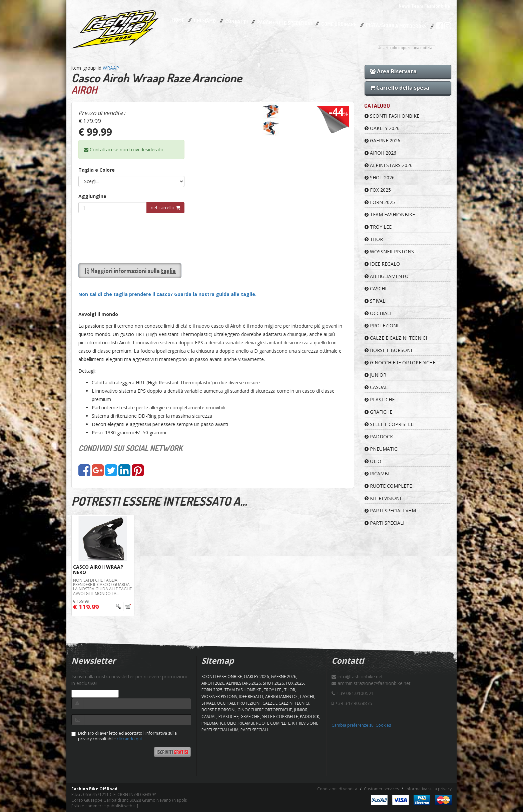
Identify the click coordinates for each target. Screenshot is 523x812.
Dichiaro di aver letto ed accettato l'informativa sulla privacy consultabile (124, 736)
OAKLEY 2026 (382, 128)
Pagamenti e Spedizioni (285, 23)
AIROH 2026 (380, 153)
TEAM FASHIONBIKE (390, 214)
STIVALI (376, 301)
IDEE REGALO (382, 264)
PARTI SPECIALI (384, 523)
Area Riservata (393, 71)
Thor (374, 239)
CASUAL (376, 387)
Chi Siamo (205, 21)
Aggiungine (92, 196)
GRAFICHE (378, 412)
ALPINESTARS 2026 (389, 165)
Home (178, 20)
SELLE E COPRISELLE (390, 424)
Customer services (381, 789)
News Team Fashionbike (424, 6)
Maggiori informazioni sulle (130, 271)
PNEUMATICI (382, 449)
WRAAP (111, 68)
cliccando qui (129, 739)
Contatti (236, 22)
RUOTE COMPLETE (388, 486)
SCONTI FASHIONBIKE (392, 116)
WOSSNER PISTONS (389, 251)
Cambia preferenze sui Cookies (361, 725)
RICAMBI (377, 473)
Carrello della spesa (400, 88)
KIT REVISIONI (383, 498)
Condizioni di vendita (337, 789)
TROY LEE (378, 227)
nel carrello (165, 207)
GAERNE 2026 (382, 140)
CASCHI (375, 288)
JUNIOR (375, 375)
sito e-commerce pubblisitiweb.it (105, 806)
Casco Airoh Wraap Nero (98, 569)
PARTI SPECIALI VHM (390, 510)
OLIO (373, 461)
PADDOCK (379, 436)
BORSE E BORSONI (388, 350)
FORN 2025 (380, 202)
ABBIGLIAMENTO (387, 276)
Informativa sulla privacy (429, 789)
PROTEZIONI (381, 325)
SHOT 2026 (380, 177)
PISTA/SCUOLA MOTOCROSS (396, 26)
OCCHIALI (378, 313)
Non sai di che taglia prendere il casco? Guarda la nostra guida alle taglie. (167, 294)
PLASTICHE (380, 399)
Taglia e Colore (97, 170)
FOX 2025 (378, 190)
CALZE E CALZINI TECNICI (396, 338)
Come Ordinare (339, 24)
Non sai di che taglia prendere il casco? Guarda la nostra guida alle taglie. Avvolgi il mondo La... (103, 587)
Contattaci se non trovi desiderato (124, 149)
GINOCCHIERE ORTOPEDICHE (400, 362)
